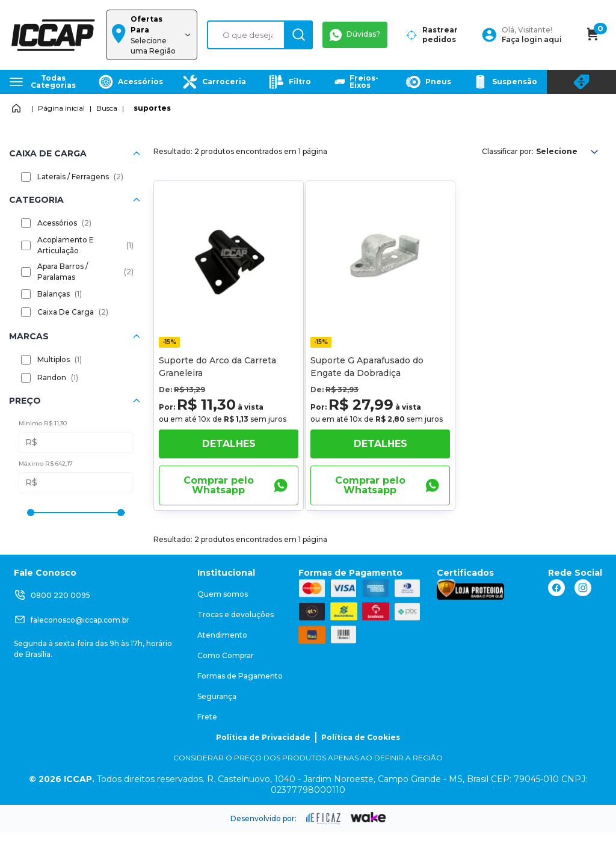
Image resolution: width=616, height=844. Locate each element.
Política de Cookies (361, 737)
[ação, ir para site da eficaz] (324, 819)
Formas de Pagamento (240, 676)
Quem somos (223, 594)
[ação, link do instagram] (583, 588)
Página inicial (61, 108)
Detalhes (229, 444)
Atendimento (222, 635)
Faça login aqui (532, 39)
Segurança (217, 696)
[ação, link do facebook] (556, 588)
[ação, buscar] (298, 35)
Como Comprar (226, 655)
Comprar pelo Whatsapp (236, 485)
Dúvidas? (355, 35)
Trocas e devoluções (236, 615)
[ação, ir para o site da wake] (368, 818)
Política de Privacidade (263, 737)
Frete (207, 717)
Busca (107, 108)
